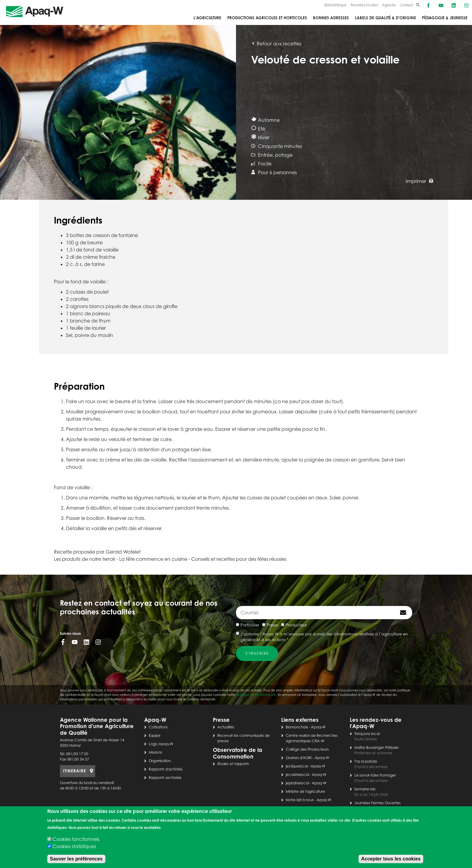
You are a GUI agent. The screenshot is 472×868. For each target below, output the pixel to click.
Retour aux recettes (276, 44)
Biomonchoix (297, 727)
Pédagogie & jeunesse (445, 18)
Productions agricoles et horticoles (267, 18)
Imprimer (419, 181)
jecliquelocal (297, 766)
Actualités (226, 727)
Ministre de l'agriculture (305, 791)
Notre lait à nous (300, 800)
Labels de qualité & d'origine (385, 18)
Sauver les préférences (76, 859)
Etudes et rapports (233, 764)
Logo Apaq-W (161, 744)
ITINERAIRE (75, 771)
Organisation (160, 761)
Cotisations (158, 727)
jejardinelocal (297, 783)
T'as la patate (366, 761)
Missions (155, 752)
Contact (406, 5)
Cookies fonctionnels (76, 839)
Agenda (389, 5)
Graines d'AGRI (299, 758)
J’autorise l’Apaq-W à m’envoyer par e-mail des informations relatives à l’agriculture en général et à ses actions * (324, 637)
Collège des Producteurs (307, 749)
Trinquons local (367, 734)
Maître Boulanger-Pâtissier (377, 748)
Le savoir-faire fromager (375, 775)
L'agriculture (207, 18)
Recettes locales (364, 5)
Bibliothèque (335, 5)
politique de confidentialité (256, 695)
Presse (272, 625)
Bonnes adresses (331, 18)
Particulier (250, 625)
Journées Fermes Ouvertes (377, 803)
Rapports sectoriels (165, 778)
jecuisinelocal (297, 775)
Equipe (155, 735)
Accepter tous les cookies (391, 859)
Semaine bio (365, 789)
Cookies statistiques (74, 846)
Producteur (296, 625)
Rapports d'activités (166, 769)
